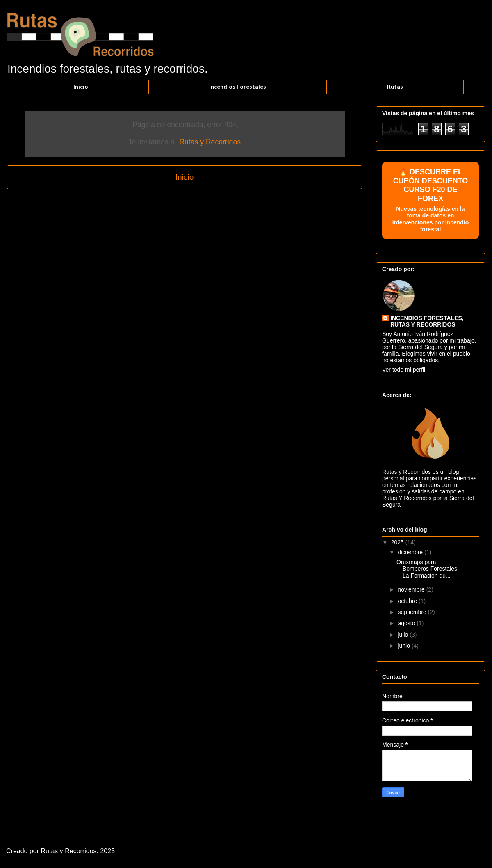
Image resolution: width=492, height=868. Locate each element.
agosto (407, 623)
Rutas (395, 86)
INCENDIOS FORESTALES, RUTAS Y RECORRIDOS (427, 321)
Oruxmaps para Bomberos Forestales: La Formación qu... (428, 569)
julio (404, 635)
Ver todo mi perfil (404, 370)
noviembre (412, 589)
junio (404, 646)
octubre (408, 601)
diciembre (411, 552)
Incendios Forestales (238, 86)
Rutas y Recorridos (210, 142)
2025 (398, 542)
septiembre (413, 612)
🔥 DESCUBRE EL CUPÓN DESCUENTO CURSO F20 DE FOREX (430, 200)
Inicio (81, 86)
